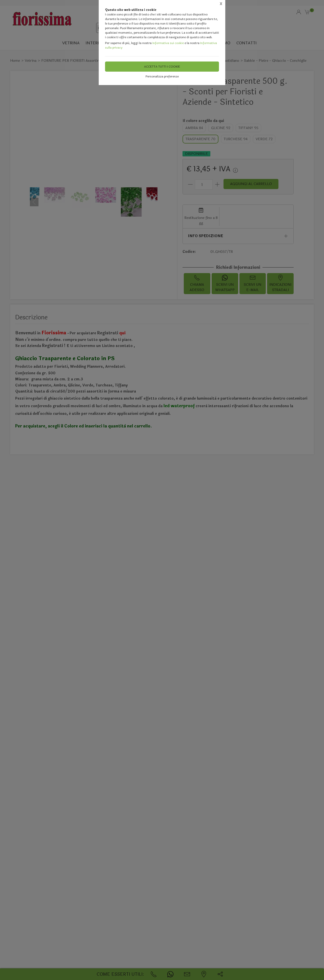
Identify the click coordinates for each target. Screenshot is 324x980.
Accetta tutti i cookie (162, 67)
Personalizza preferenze (162, 76)
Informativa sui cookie (168, 43)
